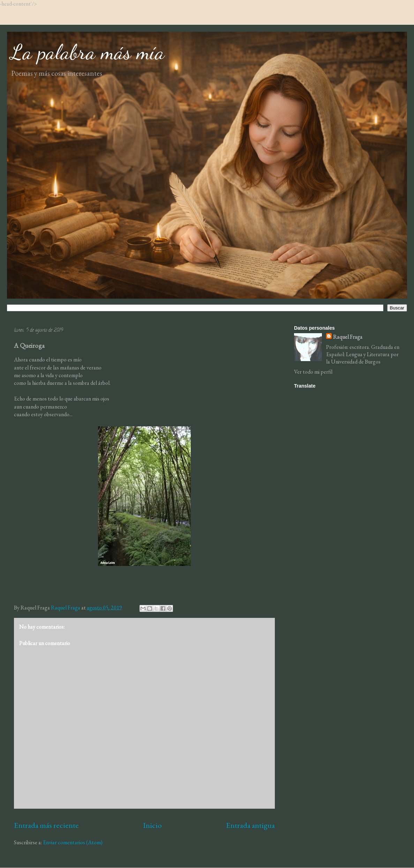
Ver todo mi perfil (313, 372)
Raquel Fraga (348, 337)
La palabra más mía (88, 52)
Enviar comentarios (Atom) (73, 842)
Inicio (152, 825)
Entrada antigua (250, 825)
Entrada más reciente (46, 825)
